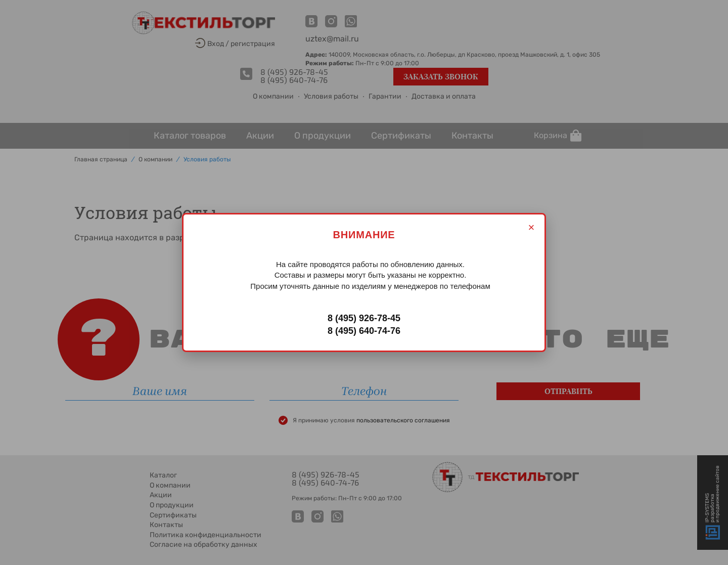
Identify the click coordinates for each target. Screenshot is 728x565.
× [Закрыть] (532, 227)
